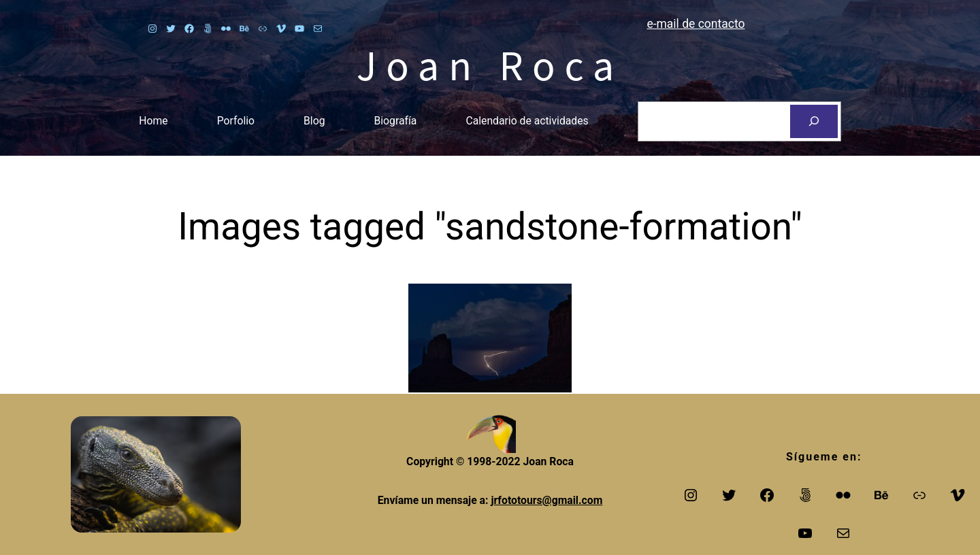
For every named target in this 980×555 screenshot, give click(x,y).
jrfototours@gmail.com (546, 500)
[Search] (814, 121)
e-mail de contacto (696, 24)
